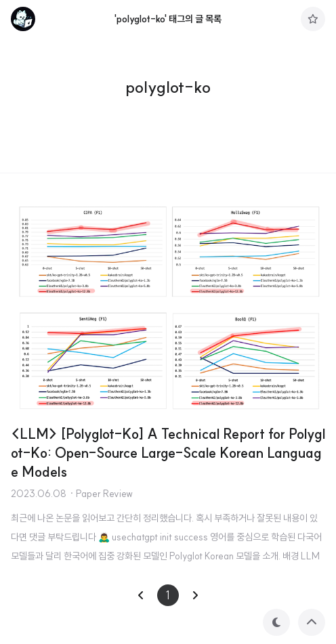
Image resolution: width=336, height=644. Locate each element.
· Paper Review (101, 494)
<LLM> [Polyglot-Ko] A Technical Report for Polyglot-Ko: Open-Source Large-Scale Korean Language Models (168, 453)
